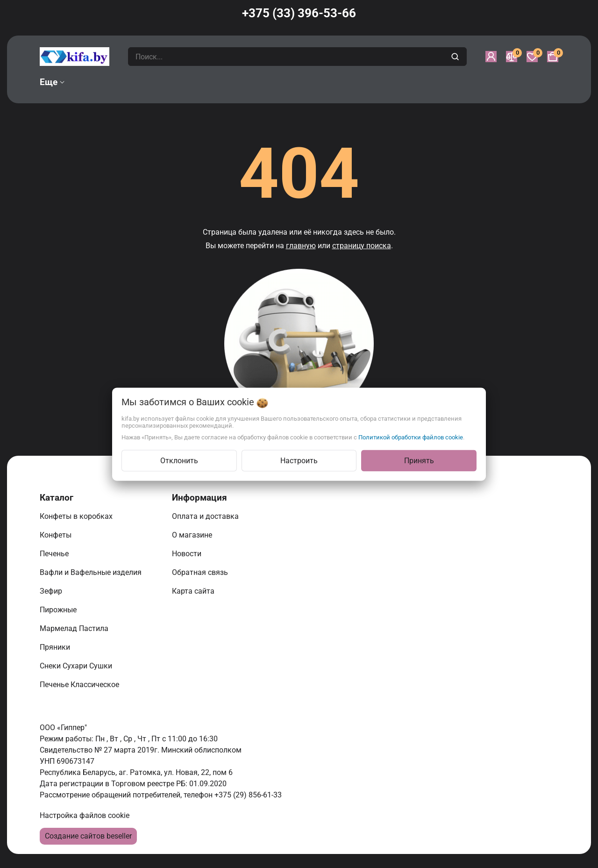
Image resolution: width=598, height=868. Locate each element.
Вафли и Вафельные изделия (92, 572)
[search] (456, 57)
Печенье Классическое (80, 685)
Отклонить (179, 460)
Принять (419, 460)
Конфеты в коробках (77, 516)
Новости (188, 554)
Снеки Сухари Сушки (77, 666)
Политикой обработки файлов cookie (411, 437)
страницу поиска (362, 246)
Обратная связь (201, 572)
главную (301, 246)
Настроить (299, 460)
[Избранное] (532, 57)
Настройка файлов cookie (85, 815)
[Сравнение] (512, 57)
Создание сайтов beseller (88, 836)
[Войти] (491, 57)
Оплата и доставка (206, 516)
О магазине (193, 535)
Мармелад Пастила (75, 628)
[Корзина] (553, 57)
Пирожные (59, 610)
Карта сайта (194, 591)
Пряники (56, 647)
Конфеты (57, 535)
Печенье (55, 554)
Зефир (52, 591)
